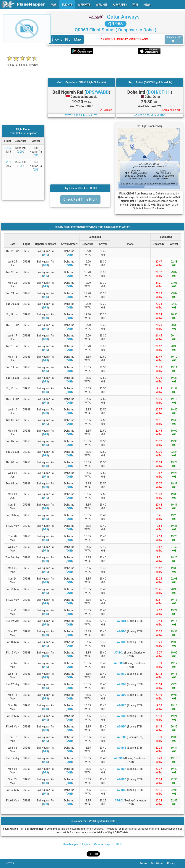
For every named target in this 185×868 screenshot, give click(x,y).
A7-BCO (119, 663)
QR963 (119, 844)
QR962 (8, 162)
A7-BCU (122, 642)
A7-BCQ (122, 790)
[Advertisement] (116, 66)
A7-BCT (122, 621)
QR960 (8, 148)
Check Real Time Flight (80, 199)
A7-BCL (122, 737)
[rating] (22, 63)
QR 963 (116, 24)
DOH (21, 152)
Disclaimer (159, 863)
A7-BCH (119, 758)
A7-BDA (122, 727)
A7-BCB (122, 716)
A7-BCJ (119, 653)
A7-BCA (122, 769)
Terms (145, 863)
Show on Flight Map (66, 39)
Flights (86, 844)
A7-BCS (122, 748)
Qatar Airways (123, 17)
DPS (36, 155)
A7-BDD (122, 631)
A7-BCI (119, 801)
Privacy (173, 863)
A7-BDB (122, 684)
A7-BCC (122, 779)
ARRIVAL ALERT (174, 39)
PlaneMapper (70, 844)
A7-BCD (122, 674)
